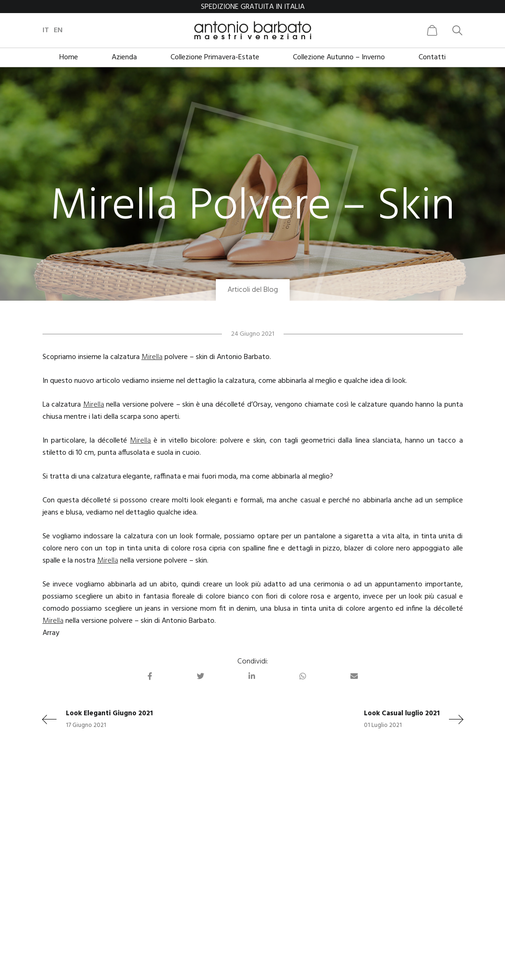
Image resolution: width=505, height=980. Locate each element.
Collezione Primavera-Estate (215, 57)
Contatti (432, 57)
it (46, 30)
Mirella (152, 357)
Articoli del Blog (253, 290)
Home (69, 57)
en (58, 30)
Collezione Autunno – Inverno (339, 57)
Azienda (124, 57)
